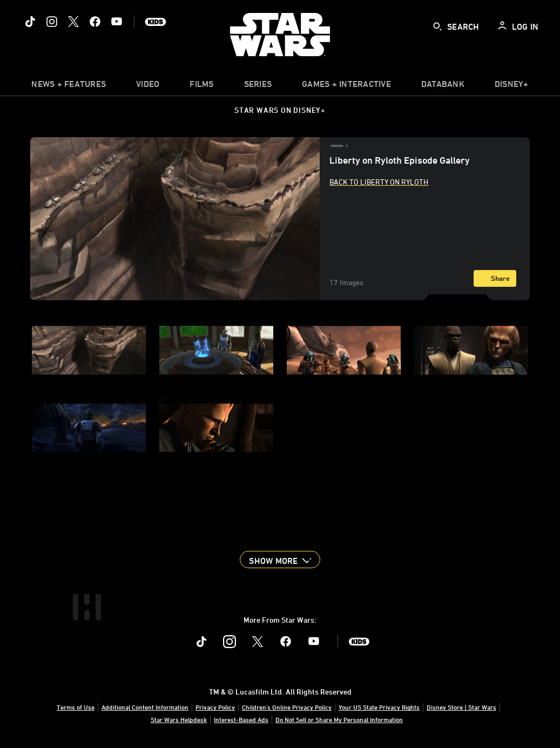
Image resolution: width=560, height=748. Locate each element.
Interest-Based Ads (241, 719)
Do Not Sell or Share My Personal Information (339, 719)
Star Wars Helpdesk (179, 719)
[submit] (437, 26)
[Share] (495, 278)
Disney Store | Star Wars (461, 707)
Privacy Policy (215, 707)
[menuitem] (148, 86)
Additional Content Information (145, 707)
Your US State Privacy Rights (379, 707)
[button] (280, 560)
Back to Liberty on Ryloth (379, 182)
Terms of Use (76, 707)
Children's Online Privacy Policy (287, 707)
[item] (69, 86)
